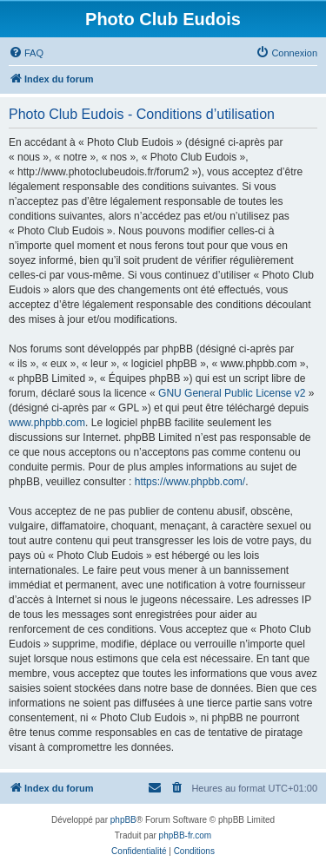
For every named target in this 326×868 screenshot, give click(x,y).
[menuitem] (26, 53)
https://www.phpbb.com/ (190, 482)
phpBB (123, 820)
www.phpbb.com (47, 423)
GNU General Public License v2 (232, 393)
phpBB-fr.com (186, 835)
